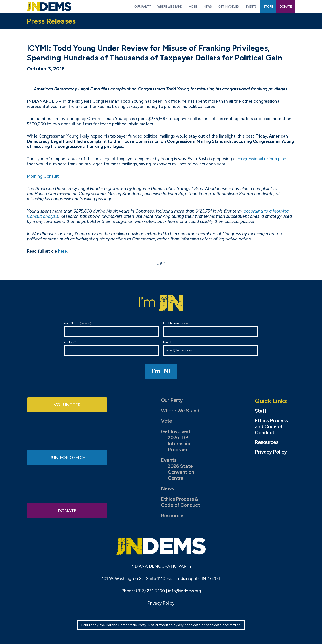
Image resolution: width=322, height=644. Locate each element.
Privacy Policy (271, 452)
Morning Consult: (43, 176)
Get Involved (176, 432)
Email (211, 348)
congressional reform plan (261, 159)
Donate (67, 510)
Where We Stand (180, 411)
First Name (111, 329)
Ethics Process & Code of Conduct (180, 502)
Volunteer (67, 405)
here (62, 251)
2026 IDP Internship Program (179, 444)
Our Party (172, 400)
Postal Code (111, 348)
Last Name (211, 329)
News (167, 489)
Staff (261, 411)
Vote (167, 421)
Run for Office (67, 457)
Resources (173, 516)
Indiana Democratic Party (49, 7)
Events (169, 460)
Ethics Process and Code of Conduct (271, 427)
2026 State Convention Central (181, 472)
